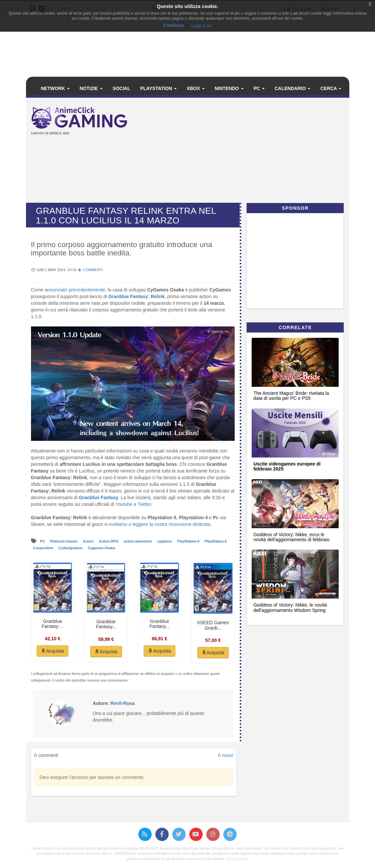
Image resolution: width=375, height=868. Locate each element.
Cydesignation (71, 548)
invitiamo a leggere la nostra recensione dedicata (160, 524)
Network (55, 88)
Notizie (91, 88)
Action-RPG (109, 541)
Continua (173, 25)
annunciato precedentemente (75, 290)
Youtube (124, 504)
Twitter (144, 504)
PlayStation (158, 88)
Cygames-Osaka (101, 548)
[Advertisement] (257, 151)
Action (89, 541)
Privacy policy (237, 859)
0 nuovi (225, 755)
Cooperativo (44, 548)
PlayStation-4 (189, 541)
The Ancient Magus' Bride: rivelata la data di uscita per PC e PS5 (291, 396)
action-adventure (138, 541)
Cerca (331, 88)
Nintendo (229, 88)
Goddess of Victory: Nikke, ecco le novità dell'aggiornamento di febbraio (291, 537)
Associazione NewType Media (184, 848)
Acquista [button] (52, 651)
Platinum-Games (64, 541)
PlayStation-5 (216, 541)
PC (259, 88)
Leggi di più (201, 26)
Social (121, 88)
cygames (165, 541)
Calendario (292, 88)
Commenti (93, 270)
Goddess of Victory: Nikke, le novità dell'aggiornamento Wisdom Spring (290, 607)
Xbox (196, 88)
